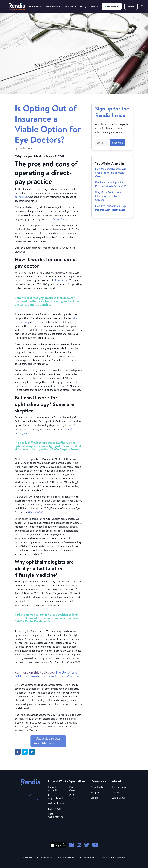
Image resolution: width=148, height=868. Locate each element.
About (93, 7)
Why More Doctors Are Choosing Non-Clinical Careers (108, 196)
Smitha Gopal (26, 148)
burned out (21, 197)
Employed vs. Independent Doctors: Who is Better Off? (111, 184)
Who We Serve (52, 7)
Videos (94, 798)
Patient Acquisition (54, 789)
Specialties (77, 781)
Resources (69, 7)
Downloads (97, 787)
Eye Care (72, 789)
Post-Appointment (55, 815)
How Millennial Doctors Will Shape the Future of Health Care (110, 173)
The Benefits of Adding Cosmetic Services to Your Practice (47, 674)
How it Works (33, 7)
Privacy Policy (87, 857)
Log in (131, 6)
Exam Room (55, 809)
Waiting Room (56, 804)
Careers (116, 793)
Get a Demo (112, 6)
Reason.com (62, 280)
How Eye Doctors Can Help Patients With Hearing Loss (110, 208)
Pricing (83, 7)
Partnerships (119, 787)
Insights (95, 793)
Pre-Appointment (55, 797)
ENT (72, 796)
